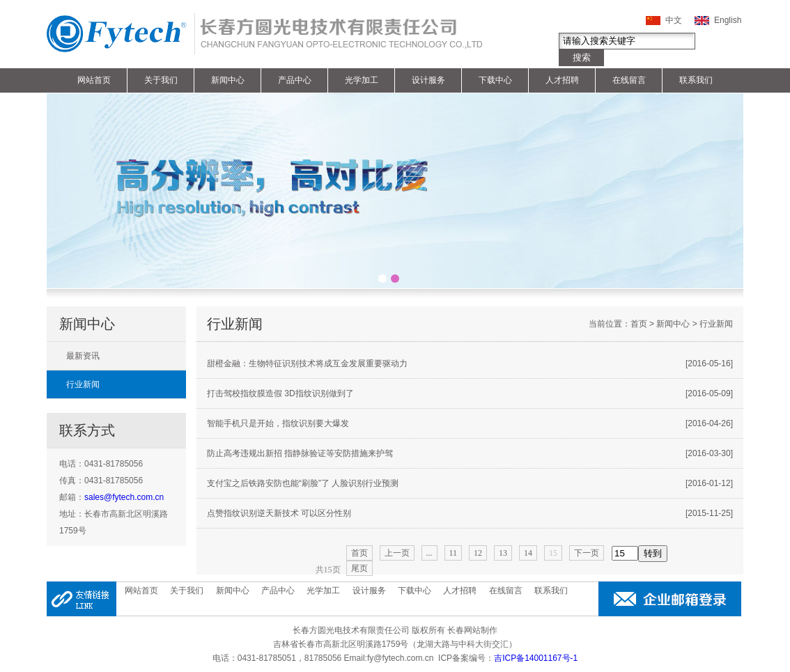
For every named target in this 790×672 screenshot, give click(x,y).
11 (454, 553)
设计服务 (428, 80)
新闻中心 (228, 80)
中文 (674, 20)
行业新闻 (83, 384)
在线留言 (629, 80)
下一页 (587, 553)
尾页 (359, 568)
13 (503, 553)
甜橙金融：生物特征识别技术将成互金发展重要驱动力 (470, 364)
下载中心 (495, 80)
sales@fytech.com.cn (124, 497)
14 (528, 553)
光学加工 (362, 80)
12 (478, 553)
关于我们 (161, 80)
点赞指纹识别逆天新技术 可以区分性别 (470, 513)
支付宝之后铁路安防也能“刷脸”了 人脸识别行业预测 (470, 483)
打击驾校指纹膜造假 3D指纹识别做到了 (470, 393)
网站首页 (94, 80)
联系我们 (696, 80)
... (429, 553)
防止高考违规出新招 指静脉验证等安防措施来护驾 (470, 453)
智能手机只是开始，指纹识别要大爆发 (470, 423)
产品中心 (295, 80)
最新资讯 (83, 356)
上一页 (397, 553)
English (728, 20)
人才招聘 (562, 80)
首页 (639, 324)
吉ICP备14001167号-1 (536, 658)
